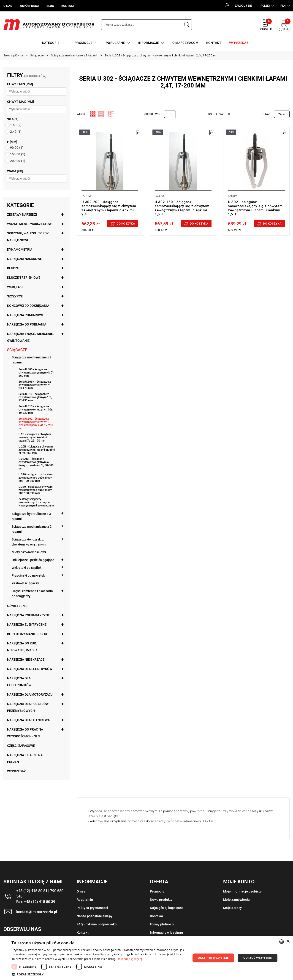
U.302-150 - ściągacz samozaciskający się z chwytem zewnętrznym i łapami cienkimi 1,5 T (182, 208)
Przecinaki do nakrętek (28, 575)
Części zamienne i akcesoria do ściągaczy (32, 593)
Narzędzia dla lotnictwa (28, 720)
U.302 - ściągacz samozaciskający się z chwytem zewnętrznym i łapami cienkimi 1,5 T (255, 208)
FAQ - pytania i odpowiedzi (97, 924)
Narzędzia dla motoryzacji (30, 694)
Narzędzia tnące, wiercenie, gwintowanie (30, 337)
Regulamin (85, 900)
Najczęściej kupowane (167, 908)
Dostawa (156, 916)
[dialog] (146, 958)
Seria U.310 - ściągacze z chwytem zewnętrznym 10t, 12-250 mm (35, 397)
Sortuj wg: (152, 114)
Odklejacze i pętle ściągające (33, 560)
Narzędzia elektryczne (27, 625)
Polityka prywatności (92, 908)
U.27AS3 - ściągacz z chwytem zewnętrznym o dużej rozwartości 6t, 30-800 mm (36, 464)
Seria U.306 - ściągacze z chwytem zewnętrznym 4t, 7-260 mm (36, 373)
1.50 (16, 125)
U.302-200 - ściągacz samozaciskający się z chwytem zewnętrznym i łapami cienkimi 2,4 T (109, 208)
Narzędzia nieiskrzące (26, 660)
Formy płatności (162, 924)
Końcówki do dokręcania (28, 306)
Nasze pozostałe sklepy (95, 916)
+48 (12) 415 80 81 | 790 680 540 (40, 894)
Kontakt (83, 932)
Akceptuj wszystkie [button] (213, 958)
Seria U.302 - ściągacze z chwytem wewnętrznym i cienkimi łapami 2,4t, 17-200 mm (36, 424)
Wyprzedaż (16, 771)
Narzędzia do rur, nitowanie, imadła (22, 647)
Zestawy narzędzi (22, 215)
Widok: (81, 114)
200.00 (18, 161)
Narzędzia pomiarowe (25, 315)
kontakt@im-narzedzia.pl (37, 912)
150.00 (18, 154)
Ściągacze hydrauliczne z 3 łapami (31, 516)
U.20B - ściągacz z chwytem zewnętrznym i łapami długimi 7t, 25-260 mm (37, 450)
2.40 (16, 132)
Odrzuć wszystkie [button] (258, 958)
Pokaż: (266, 114)
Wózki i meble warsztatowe (30, 224)
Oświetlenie (17, 606)
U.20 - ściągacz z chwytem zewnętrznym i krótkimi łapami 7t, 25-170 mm (35, 437)
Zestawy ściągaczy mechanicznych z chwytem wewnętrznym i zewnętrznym (36, 502)
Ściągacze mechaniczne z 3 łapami (32, 360)
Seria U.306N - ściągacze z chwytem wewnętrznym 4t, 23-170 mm (35, 385)
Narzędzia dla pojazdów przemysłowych (28, 707)
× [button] (288, 942)
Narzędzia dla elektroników (19, 682)
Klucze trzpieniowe (24, 278)
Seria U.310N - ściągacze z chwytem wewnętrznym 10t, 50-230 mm (36, 410)
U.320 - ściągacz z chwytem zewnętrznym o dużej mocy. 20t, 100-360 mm (35, 478)
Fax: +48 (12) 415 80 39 (36, 902)
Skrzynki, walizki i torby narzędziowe (28, 237)
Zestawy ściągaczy (25, 583)
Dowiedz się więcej (130, 959)
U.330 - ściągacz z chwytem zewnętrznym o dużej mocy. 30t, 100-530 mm (35, 490)
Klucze (13, 268)
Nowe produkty (161, 900)
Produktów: (215, 114)
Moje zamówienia (236, 900)
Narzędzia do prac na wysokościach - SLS (25, 733)
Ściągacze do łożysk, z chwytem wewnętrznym (29, 542)
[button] (99, 974)
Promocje (157, 891)
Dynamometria (20, 249)
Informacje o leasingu (166, 932)
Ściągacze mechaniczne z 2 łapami (32, 529)
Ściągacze (17, 350)
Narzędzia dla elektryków (30, 669)
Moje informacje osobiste (243, 891)
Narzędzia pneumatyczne (28, 615)
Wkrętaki (15, 287)
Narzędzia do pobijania (27, 324)
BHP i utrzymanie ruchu (27, 634)
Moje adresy (232, 908)
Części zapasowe (21, 746)
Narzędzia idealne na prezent (25, 758)
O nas (81, 891)
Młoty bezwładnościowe (29, 552)
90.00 (17, 148)
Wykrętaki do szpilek (27, 568)
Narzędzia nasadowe (24, 259)
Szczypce (15, 296)
